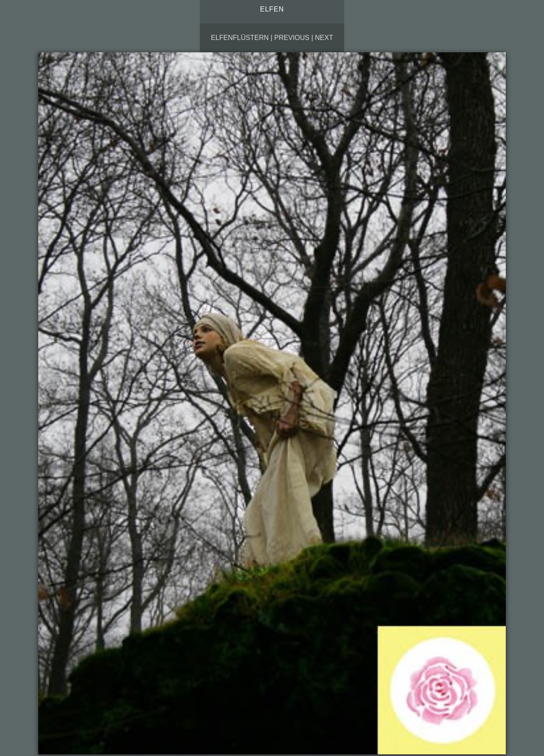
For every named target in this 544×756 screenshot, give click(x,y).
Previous (292, 38)
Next (324, 38)
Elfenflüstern (240, 38)
